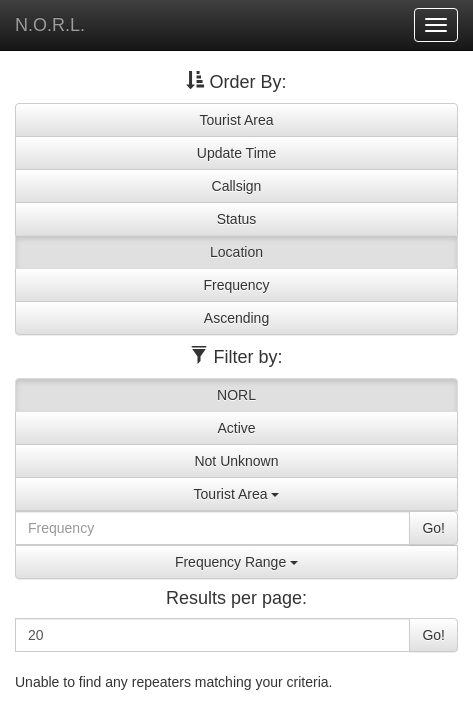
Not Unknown (236, 461)
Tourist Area (237, 120)
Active (236, 428)
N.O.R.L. (50, 25)
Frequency (236, 285)
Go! (433, 528)
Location (236, 252)
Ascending (236, 318)
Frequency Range (236, 562)
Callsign (237, 186)
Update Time (236, 153)
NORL (236, 395)
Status (237, 219)
